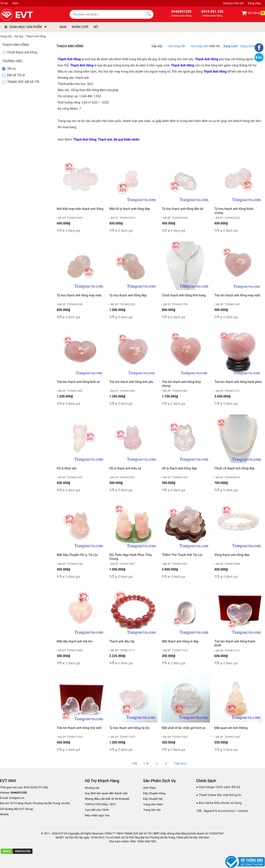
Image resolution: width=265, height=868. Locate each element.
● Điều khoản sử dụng (227, 803)
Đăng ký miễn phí (233, 3)
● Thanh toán (205, 795)
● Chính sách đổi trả (226, 787)
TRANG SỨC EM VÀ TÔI (21, 82)
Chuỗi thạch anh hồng (20, 52)
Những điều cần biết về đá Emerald (107, 799)
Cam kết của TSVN (97, 810)
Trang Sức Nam (153, 804)
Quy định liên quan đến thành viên (106, 793)
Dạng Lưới (230, 46)
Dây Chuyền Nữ (153, 799)
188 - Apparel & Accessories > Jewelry (222, 811)
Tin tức (4, 3)
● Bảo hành (204, 803)
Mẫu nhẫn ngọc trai (97, 815)
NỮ (96, 27)
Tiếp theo (180, 764)
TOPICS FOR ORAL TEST (100, 804)
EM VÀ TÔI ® (14, 75)
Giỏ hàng (253, 13)
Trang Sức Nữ (152, 810)
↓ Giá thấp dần (199, 46)
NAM (63, 27)
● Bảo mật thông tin (228, 795)
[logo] (27, 15)
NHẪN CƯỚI (80, 27)
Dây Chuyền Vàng (154, 793)
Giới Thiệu (150, 788)
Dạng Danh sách (252, 46)
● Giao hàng (204, 787)
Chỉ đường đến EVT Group (17, 809)
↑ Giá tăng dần (176, 46)
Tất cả (9, 69)
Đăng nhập (254, 3)
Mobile (4, 814)
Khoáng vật (92, 788)
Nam (15, 3)
